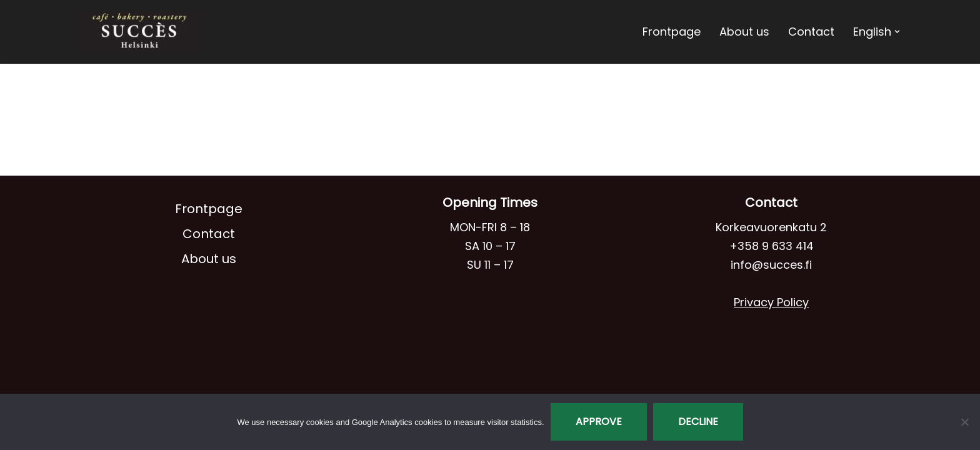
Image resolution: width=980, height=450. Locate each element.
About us (744, 32)
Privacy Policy (771, 302)
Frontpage (672, 32)
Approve (599, 422)
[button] (897, 32)
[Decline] (964, 422)
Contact (811, 32)
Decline (698, 422)
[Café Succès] (140, 32)
